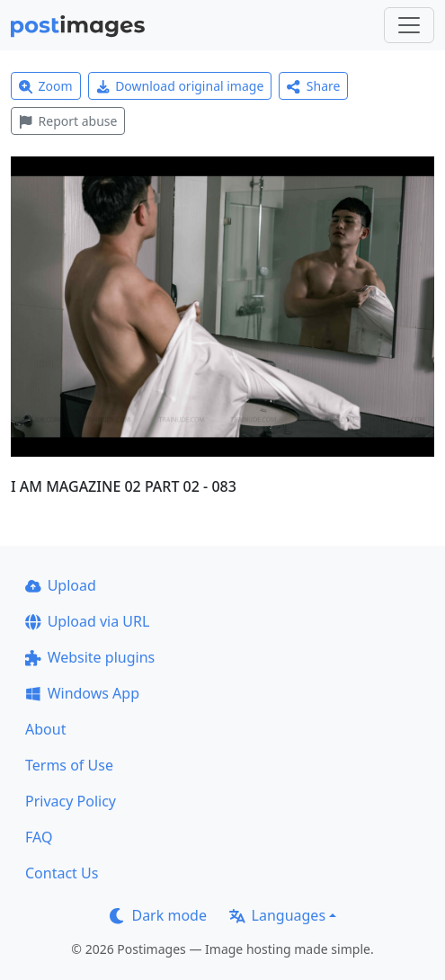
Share (313, 86)
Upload (61, 585)
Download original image (180, 86)
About (45, 729)
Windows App (82, 693)
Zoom (46, 86)
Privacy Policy (71, 801)
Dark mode (158, 915)
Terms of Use (69, 765)
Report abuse (68, 121)
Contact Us (62, 873)
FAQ (39, 837)
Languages (277, 915)
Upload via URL (87, 621)
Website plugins (90, 657)
